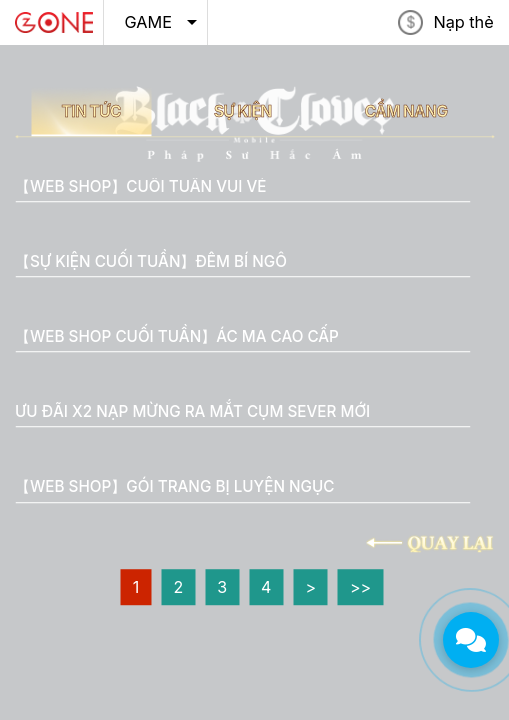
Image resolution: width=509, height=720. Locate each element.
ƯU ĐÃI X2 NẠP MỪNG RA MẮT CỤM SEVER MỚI (192, 411)
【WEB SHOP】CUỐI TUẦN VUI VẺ (141, 186)
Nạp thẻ (463, 22)
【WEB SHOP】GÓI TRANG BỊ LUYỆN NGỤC (174, 487)
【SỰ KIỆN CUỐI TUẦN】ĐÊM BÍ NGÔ (151, 261)
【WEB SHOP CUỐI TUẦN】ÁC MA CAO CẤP (177, 336)
